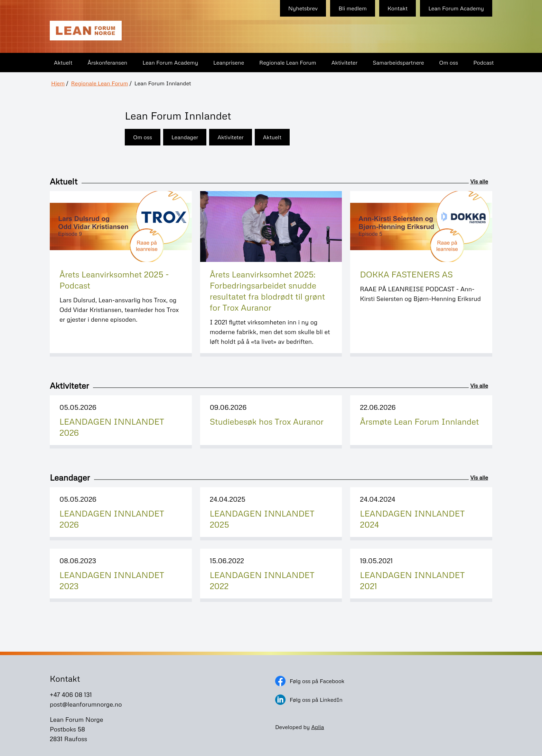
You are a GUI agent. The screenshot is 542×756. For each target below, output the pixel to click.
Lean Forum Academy (456, 8)
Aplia (317, 727)
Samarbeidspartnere (398, 63)
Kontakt (398, 8)
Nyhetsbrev (303, 8)
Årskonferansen (107, 63)
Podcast (483, 63)
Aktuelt (63, 63)
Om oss (449, 63)
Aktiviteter (344, 63)
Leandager (185, 137)
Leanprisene (229, 63)
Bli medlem (353, 8)
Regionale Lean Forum (288, 63)
